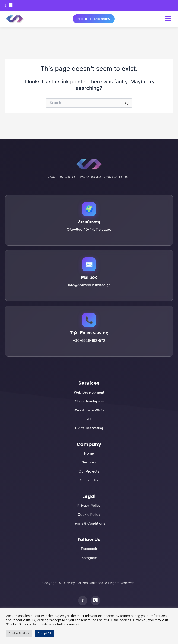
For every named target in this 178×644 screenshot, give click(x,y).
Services (89, 462)
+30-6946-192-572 (89, 340)
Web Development (89, 392)
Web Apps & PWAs (89, 410)
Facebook (89, 549)
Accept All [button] (44, 633)
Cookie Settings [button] (19, 633)
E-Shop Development (89, 401)
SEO (89, 419)
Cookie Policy (89, 514)
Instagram (89, 558)
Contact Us (89, 480)
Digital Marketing (89, 428)
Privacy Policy (89, 505)
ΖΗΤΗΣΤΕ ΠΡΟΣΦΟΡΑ (94, 19)
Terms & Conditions (89, 523)
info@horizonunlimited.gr (89, 285)
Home (89, 453)
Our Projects (89, 471)
